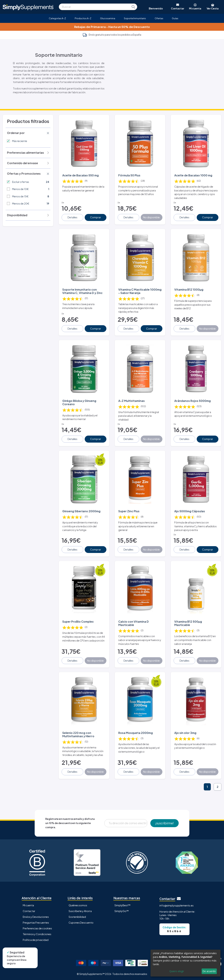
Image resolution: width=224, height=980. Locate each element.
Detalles (72, 217)
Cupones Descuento (81, 923)
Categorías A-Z (57, 18)
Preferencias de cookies (37, 928)
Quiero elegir (177, 971)
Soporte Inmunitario (135, 18)
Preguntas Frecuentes (36, 923)
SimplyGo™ (122, 911)
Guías (175, 18)
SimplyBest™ (122, 905)
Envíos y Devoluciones (36, 917)
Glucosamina (108, 18)
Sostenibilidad (77, 917)
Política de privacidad (36, 940)
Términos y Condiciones (37, 934)
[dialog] (185, 963)
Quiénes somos (78, 905)
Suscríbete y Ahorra (80, 911)
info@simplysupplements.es (176, 905)
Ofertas (159, 18)
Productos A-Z (83, 18)
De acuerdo (209, 971)
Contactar (29, 911)
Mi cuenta (28, 905)
